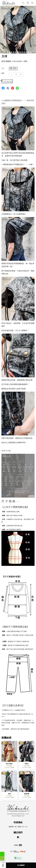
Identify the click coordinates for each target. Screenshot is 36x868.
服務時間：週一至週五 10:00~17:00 (18, 827)
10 (23, 52)
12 (27, 52)
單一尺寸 (13, 68)
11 (25, 52)
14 (31, 52)
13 (29, 52)
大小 (3, 68)
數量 (3, 73)
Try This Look (7, 81)
